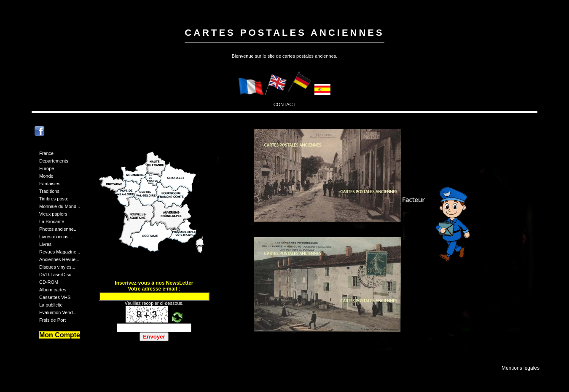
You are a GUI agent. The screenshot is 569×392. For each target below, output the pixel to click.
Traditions (49, 191)
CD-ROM (49, 282)
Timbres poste (54, 199)
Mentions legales (521, 368)
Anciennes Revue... (59, 259)
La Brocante (52, 221)
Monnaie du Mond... (60, 206)
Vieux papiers (53, 214)
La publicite (51, 305)
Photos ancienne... (58, 229)
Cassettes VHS (55, 297)
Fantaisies (50, 184)
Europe (47, 168)
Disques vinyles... (57, 267)
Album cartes (53, 290)
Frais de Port (52, 320)
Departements (54, 161)
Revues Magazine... (60, 252)
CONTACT (284, 104)
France (46, 153)
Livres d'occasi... (56, 237)
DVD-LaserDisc (55, 275)
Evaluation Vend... (58, 312)
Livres (45, 244)
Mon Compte (60, 335)
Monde (46, 176)
